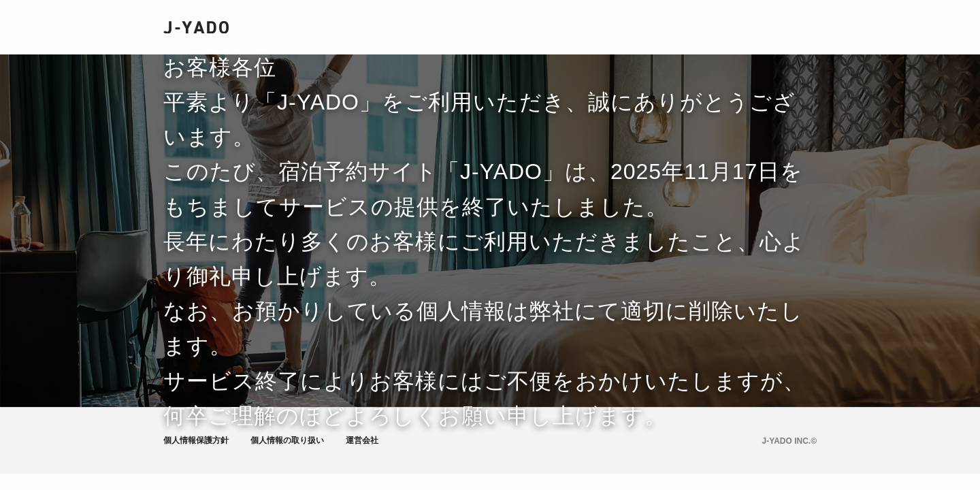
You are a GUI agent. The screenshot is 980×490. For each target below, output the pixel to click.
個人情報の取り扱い (287, 440)
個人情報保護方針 (196, 440)
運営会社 (362, 440)
